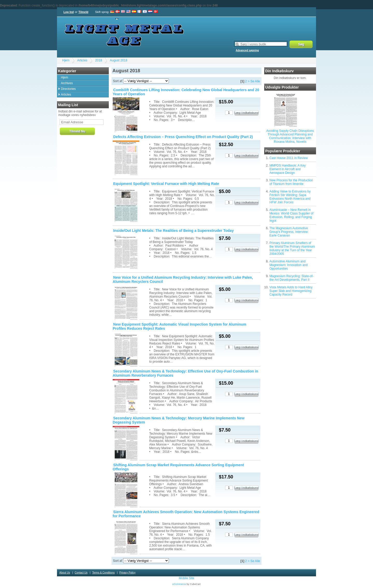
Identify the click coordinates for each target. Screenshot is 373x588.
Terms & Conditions (103, 573)
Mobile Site (186, 578)
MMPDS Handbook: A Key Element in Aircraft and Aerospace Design (288, 169)
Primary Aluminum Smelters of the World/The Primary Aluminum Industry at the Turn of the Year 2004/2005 (292, 248)
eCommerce (179, 584)
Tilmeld (83, 12)
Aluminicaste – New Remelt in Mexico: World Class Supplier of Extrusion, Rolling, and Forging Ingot (291, 215)
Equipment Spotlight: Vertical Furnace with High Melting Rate (166, 184)
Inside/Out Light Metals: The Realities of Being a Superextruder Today (173, 231)
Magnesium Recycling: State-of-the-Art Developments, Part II (291, 278)
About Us (65, 573)
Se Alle (255, 81)
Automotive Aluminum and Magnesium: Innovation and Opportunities (288, 265)
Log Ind (69, 12)
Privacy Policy (127, 573)
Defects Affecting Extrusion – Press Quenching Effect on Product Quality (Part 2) (183, 137)
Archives (67, 83)
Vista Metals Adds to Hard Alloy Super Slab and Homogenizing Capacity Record (291, 291)
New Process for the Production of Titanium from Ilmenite (291, 182)
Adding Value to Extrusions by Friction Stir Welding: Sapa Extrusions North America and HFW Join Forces (290, 197)
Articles (82, 60)
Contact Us (81, 573)
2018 (99, 60)
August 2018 (119, 60)
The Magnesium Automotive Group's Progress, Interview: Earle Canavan (289, 232)
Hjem (66, 60)
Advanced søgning (247, 50)
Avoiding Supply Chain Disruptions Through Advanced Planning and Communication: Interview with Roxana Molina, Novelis (290, 136)
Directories (68, 89)
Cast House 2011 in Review (289, 158)
